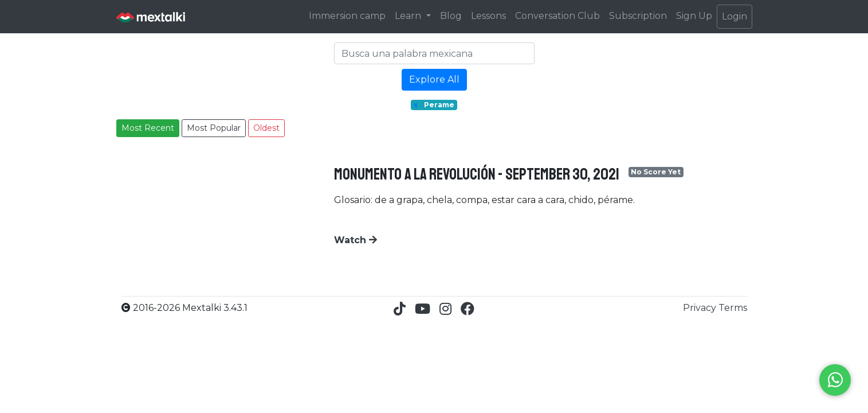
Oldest (266, 128)
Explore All (434, 79)
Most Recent (148, 128)
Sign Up (694, 16)
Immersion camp (347, 16)
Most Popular (214, 128)
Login (735, 16)
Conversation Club (557, 16)
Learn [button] (409, 16)
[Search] (434, 53)
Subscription (638, 16)
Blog (451, 16)
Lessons (488, 16)
